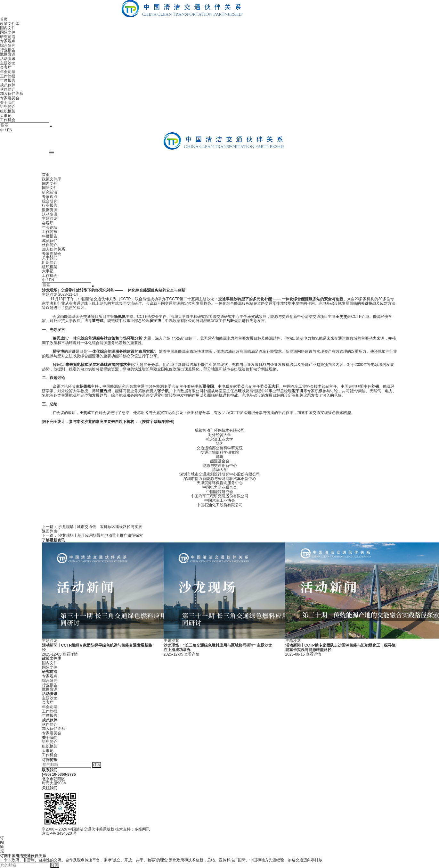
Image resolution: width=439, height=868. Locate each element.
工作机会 (8, 120)
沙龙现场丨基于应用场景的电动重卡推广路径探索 (101, 535)
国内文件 (8, 28)
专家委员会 (10, 98)
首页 (4, 19)
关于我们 (8, 103)
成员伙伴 (8, 85)
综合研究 (8, 45)
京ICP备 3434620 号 (59, 833)
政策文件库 (10, 24)
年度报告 (8, 80)
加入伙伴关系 (12, 94)
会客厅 (6, 67)
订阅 (97, 765)
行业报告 (8, 50)
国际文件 (8, 32)
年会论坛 (8, 72)
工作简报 (8, 76)
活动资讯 (8, 59)
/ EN (8, 130)
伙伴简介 (8, 89)
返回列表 (50, 531)
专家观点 (8, 41)
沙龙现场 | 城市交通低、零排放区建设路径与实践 (100, 527)
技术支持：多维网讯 (133, 829)
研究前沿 (8, 37)
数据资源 (8, 54)
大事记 (6, 116)
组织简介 (8, 107)
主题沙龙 (8, 63)
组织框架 (8, 111)
